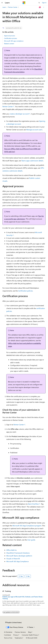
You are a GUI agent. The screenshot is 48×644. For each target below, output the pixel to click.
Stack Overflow (33, 504)
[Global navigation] (2, 3)
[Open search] (39, 3)
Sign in (44, 3)
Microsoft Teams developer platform (19, 556)
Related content (9, 44)
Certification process (11, 38)
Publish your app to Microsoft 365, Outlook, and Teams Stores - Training (23, 598)
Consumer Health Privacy (30, 635)
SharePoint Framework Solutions (18, 553)
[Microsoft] (24, 3)
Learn (4, 7)
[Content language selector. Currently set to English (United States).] (13, 622)
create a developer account (19, 114)
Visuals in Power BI (13, 559)
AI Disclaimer (8, 632)
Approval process (10, 36)
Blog (30, 632)
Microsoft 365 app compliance (14, 41)
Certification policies (25, 291)
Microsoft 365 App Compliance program (27, 526)
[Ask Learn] (40, 7)
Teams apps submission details (32, 161)
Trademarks (18, 638)
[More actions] (44, 7)
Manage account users (34, 130)
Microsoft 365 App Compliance (17, 561)
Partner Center (13, 7)
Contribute (7, 635)
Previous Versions (20, 632)
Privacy (16, 635)
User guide (31, 540)
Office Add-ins (11, 550)
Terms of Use (8, 638)
